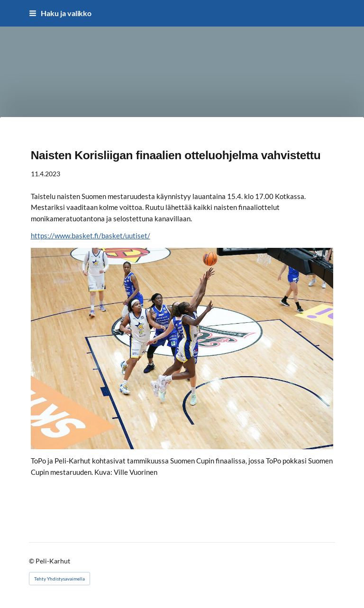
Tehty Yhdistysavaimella (59, 579)
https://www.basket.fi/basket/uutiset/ (91, 236)
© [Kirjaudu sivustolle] (32, 561)
